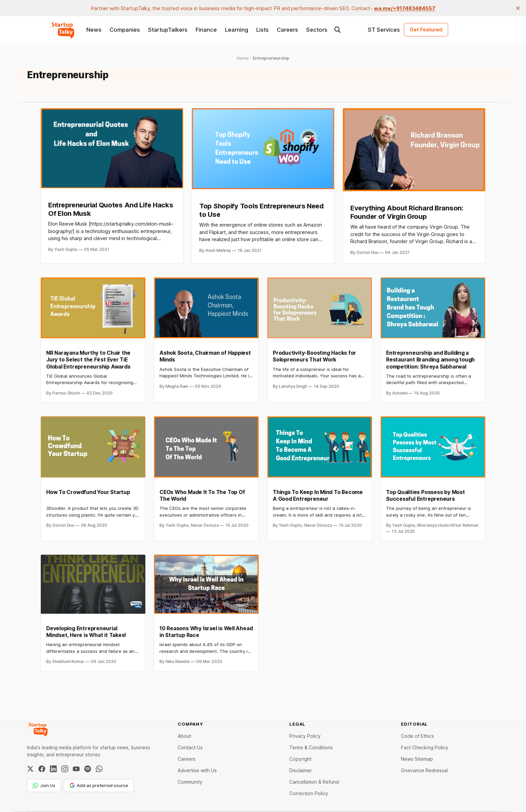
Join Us (44, 785)
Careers (287, 30)
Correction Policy (309, 793)
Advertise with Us (197, 770)
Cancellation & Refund (314, 782)
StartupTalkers (168, 30)
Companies (125, 30)
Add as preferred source (99, 785)
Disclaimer (301, 770)
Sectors (317, 30)
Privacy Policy (305, 736)
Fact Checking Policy (425, 747)
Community (190, 782)
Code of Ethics (417, 736)
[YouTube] (76, 769)
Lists (262, 30)
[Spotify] (88, 769)
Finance (206, 30)
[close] (518, 8)
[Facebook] (42, 769)
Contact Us (190, 747)
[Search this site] (338, 30)
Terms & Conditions (311, 747)
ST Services (384, 30)
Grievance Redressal (424, 770)
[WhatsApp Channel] (99, 769)
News (94, 30)
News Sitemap (417, 759)
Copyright (300, 759)
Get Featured (426, 30)
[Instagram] (65, 769)
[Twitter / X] (30, 769)
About (184, 736)
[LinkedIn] (53, 769)
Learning (237, 30)
